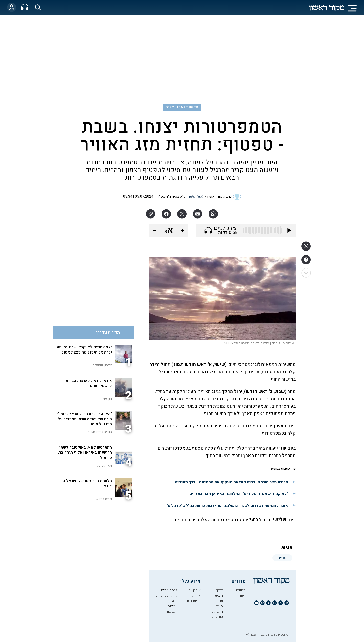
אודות (196, 596)
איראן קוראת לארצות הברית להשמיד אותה (89, 383)
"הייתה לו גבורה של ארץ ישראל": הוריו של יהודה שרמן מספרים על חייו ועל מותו (85, 419)
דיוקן (220, 590)
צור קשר (195, 590)
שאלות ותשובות (172, 609)
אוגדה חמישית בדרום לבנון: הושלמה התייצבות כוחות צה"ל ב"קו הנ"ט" (227, 506)
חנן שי (108, 399)
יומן (243, 601)
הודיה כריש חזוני (100, 432)
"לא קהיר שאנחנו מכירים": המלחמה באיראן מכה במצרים (239, 494)
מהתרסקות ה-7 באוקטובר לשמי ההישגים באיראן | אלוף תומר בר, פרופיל (85, 452)
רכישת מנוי (192, 601)
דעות (242, 596)
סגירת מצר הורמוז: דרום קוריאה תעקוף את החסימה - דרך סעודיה (232, 482)
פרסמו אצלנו (169, 590)
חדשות (241, 590)
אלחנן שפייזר (102, 365)
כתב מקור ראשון (219, 196)
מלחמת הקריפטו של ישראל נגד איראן (86, 483)
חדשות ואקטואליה (182, 107)
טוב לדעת (216, 617)
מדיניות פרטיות (167, 596)
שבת (220, 601)
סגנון (220, 606)
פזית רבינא (104, 499)
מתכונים (217, 612)
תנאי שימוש (169, 601)
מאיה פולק (104, 465)
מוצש (219, 596)
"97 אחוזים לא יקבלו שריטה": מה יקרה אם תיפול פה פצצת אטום (84, 350)
